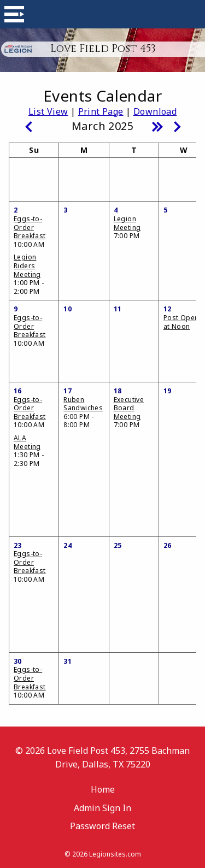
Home (103, 789)
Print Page (101, 111)
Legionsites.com (115, 854)
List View (48, 111)
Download (155, 111)
